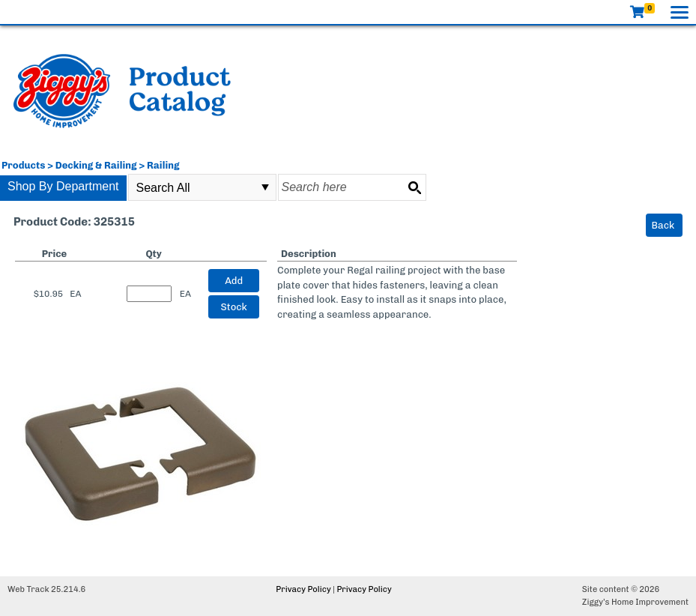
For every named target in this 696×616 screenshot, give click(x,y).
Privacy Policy (303, 589)
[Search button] (414, 187)
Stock (234, 307)
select (265, 187)
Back (663, 225)
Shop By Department (63, 186)
